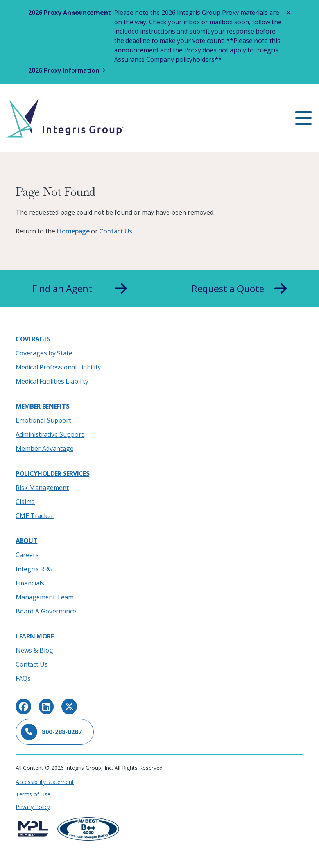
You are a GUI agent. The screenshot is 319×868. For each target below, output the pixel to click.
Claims (25, 502)
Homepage (73, 231)
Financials (30, 583)
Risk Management (42, 488)
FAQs (23, 678)
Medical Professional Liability (58, 367)
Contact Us (116, 231)
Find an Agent (80, 289)
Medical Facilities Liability (52, 381)
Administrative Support (50, 434)
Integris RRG (34, 569)
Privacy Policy (33, 807)
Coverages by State (44, 353)
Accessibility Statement (45, 782)
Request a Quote (239, 289)
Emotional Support (43, 420)
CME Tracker (35, 516)
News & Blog (34, 650)
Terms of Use (33, 794)
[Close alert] (289, 13)
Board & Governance (46, 611)
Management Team (45, 597)
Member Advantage (45, 448)
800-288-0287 (51, 732)
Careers (27, 555)
